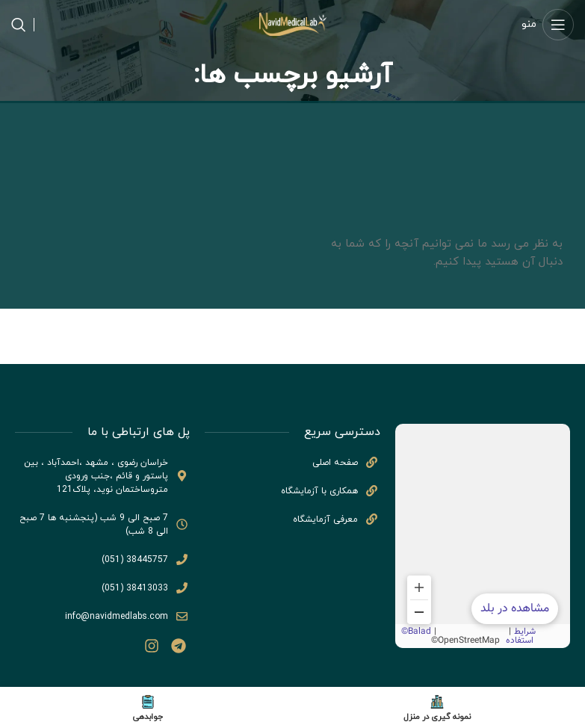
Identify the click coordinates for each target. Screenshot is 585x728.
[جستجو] (19, 25)
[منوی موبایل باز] (548, 25)
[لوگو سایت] (293, 24)
